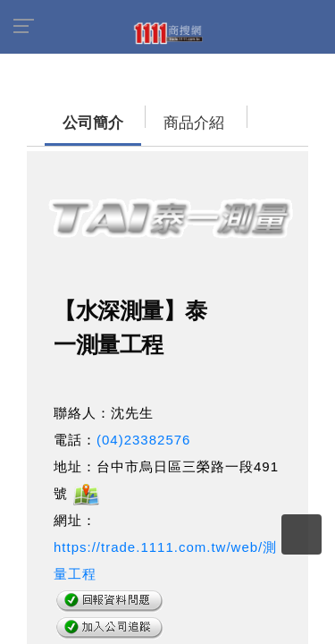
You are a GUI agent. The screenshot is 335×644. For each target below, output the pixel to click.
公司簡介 (58, 114)
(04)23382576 (143, 431)
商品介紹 (138, 114)
